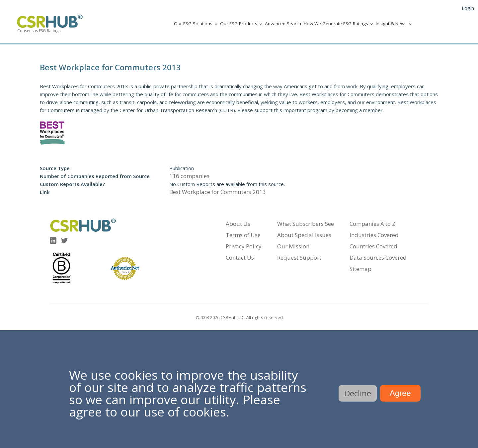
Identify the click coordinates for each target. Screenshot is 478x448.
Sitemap (360, 269)
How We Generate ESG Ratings (336, 24)
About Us (238, 224)
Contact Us (240, 257)
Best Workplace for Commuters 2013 (218, 192)
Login (468, 8)
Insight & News (391, 24)
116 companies (189, 176)
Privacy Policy (244, 246)
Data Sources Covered (378, 257)
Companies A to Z (372, 224)
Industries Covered (374, 235)
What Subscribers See (306, 224)
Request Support (299, 257)
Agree (400, 393)
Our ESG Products (239, 24)
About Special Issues (304, 235)
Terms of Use (243, 235)
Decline (358, 393)
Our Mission (293, 246)
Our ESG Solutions (193, 24)
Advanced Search (283, 24)
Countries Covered (373, 246)
